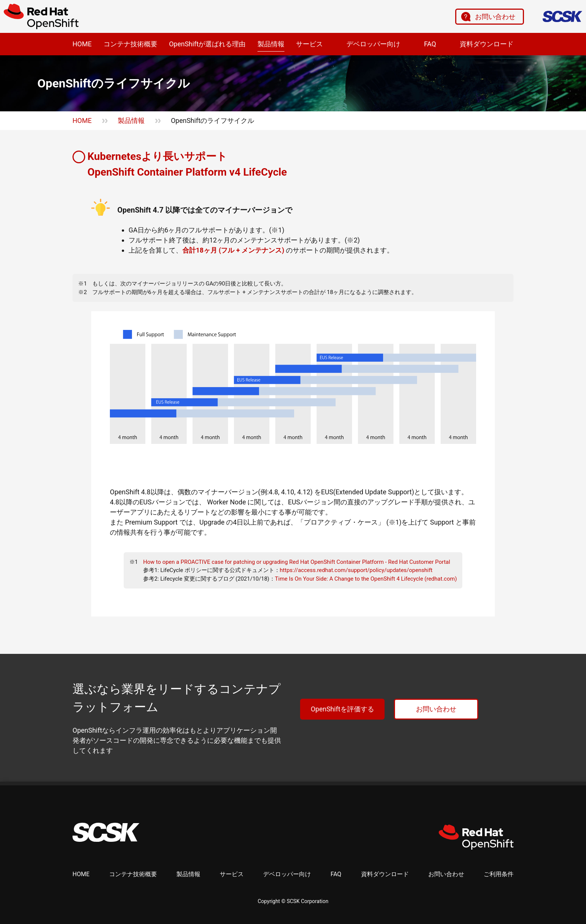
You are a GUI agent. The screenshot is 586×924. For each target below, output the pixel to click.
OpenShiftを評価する (342, 709)
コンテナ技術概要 (130, 44)
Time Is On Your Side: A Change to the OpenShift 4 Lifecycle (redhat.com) (366, 579)
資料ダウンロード (487, 44)
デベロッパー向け (373, 44)
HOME (82, 44)
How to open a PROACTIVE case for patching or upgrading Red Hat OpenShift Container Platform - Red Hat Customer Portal (297, 562)
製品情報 (271, 44)
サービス (309, 44)
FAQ (430, 44)
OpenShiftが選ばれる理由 (207, 44)
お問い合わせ (495, 17)
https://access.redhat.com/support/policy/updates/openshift (356, 570)
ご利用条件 (499, 874)
